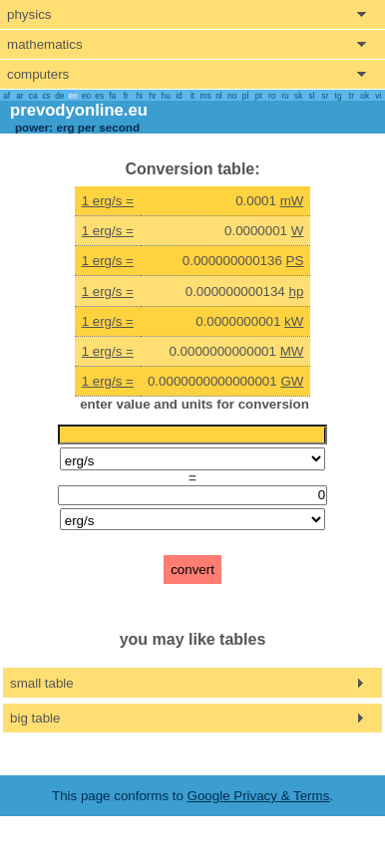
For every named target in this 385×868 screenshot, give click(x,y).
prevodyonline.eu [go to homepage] (79, 110)
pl (245, 96)
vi (378, 96)
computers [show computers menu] (38, 74)
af (6, 96)
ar (19, 96)
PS (295, 261)
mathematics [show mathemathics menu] (45, 44)
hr (152, 96)
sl (311, 96)
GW (292, 381)
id (179, 96)
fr (126, 96)
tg (339, 96)
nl (218, 96)
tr (352, 96)
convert (192, 570)
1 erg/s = (108, 201)
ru (285, 96)
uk (365, 96)
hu (166, 96)
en (73, 96)
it (192, 96)
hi (139, 96)
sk (298, 96)
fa (113, 96)
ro (272, 96)
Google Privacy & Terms (259, 796)
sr (325, 96)
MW (292, 351)
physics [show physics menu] (29, 14)
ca (33, 96)
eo (86, 96)
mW (292, 201)
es (99, 96)
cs (46, 96)
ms (206, 96)
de (59, 96)
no (232, 96)
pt (259, 96)
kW (294, 321)
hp (297, 291)
